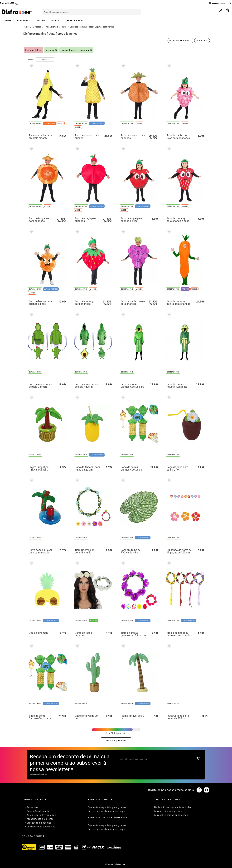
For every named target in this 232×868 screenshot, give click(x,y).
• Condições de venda (37, 811)
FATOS (8, 20)
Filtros (203, 41)
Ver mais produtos (116, 740)
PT (230, 3)
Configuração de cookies (41, 827)
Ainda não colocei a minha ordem (173, 807)
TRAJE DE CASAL (74, 20)
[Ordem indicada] (180, 41)
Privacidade (49, 815)
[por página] (45, 59)
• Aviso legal (32, 815)
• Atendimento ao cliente (39, 819)
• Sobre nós (32, 807)
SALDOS (41, 20)
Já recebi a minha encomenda (171, 815)
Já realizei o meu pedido (168, 811)
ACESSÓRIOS (24, 20)
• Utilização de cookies (38, 823)
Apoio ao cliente (217, 3)
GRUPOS (55, 20)
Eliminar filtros (33, 50)
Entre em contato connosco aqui (106, 811)
